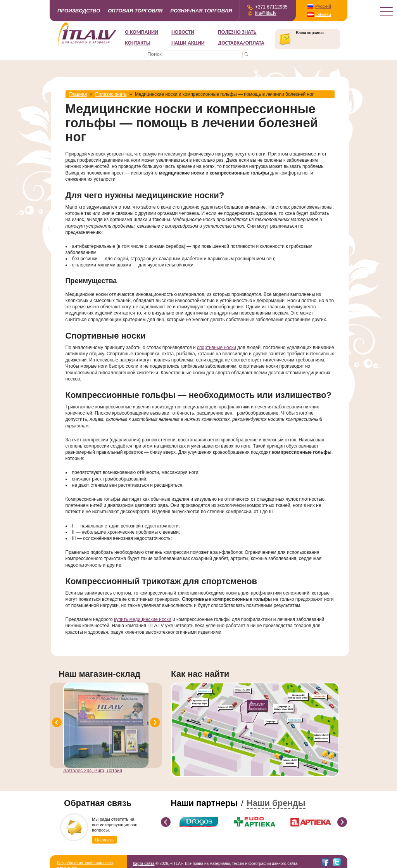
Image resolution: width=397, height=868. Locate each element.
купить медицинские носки (142, 619)
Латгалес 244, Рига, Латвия (93, 771)
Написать (104, 840)
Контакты (138, 43)
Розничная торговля (201, 11)
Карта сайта (144, 864)
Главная (78, 94)
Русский (323, 6)
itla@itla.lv (266, 13)
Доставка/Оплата (241, 43)
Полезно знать (237, 32)
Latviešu (323, 14)
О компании (142, 32)
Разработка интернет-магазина (85, 863)
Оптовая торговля (135, 11)
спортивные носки (217, 348)
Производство (79, 11)
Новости (183, 32)
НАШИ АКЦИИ (188, 43)
